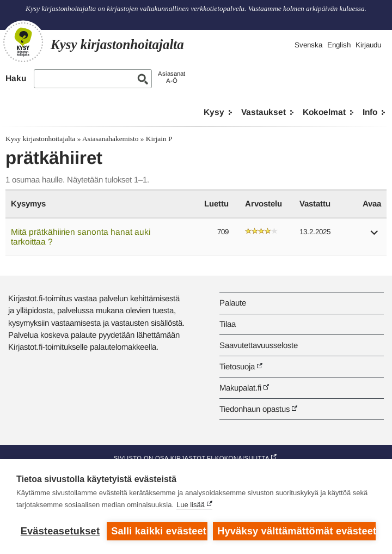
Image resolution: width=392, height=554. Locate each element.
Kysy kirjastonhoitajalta (40, 139)
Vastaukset (264, 112)
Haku (16, 78)
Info (370, 112)
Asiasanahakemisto (110, 139)
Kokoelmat (324, 112)
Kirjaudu (368, 45)
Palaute (233, 303)
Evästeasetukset (60, 531)
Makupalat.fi (240, 388)
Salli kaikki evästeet (159, 531)
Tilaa (228, 324)
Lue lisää (191, 505)
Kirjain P (159, 139)
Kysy (214, 112)
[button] (375, 236)
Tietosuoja (237, 366)
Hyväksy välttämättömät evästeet (296, 531)
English (339, 45)
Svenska (308, 45)
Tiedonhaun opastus (255, 409)
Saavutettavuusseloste (259, 345)
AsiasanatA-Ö (171, 77)
